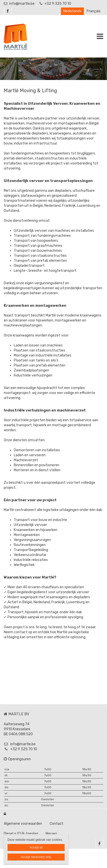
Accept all (36, 847)
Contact (57, 824)
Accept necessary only (36, 857)
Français (94, 11)
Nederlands (72, 11)
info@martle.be (19, 4)
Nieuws (51, 834)
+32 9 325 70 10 (55, 4)
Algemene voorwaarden (23, 824)
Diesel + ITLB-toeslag (21, 834)
